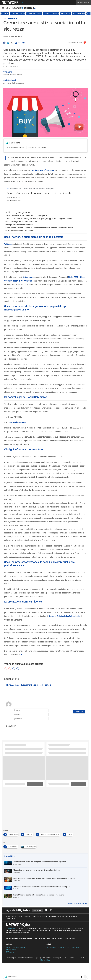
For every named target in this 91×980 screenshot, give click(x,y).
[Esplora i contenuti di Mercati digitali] (29, 846)
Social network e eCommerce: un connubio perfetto (27, 215)
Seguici (37, 910)
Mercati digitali (17, 36)
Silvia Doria (8, 72)
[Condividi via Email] (16, 43)
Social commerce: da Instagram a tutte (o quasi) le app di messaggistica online (39, 218)
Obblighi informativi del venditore (19, 225)
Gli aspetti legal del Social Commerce (21, 222)
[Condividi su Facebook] (4, 43)
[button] (6, 8)
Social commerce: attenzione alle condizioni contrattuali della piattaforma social (39, 228)
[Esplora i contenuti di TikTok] (68, 834)
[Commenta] (79, 712)
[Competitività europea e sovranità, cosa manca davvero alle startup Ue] (45, 888)
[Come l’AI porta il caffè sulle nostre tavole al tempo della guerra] (45, 896)
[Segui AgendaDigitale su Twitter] (51, 910)
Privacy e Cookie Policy (39, 916)
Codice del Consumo (17, 422)
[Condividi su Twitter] (12, 43)
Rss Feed (27, 916)
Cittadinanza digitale (23, 13)
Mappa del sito (46, 960)
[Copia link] (20, 43)
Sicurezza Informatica (57, 13)
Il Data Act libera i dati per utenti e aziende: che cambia (28, 685)
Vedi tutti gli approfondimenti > (77, 903)
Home (6, 36)
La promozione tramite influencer (19, 231)
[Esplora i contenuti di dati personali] (11, 834)
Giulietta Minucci (10, 80)
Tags (20, 916)
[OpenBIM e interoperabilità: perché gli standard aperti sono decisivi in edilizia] (45, 880)
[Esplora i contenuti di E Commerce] (11, 846)
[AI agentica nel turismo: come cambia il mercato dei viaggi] (45, 872)
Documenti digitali (84, 13)
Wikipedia (8, 244)
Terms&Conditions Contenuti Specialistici (63, 916)
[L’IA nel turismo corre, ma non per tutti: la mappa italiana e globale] (45, 863)
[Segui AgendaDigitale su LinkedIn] (46, 910)
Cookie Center (11, 918)
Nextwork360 (11, 928)
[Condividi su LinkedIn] (8, 43)
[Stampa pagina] (24, 43)
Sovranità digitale (8, 13)
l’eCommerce (28, 277)
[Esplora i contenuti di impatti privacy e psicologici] (48, 834)
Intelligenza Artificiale (40, 13)
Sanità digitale (71, 13)
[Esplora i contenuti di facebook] (28, 834)
